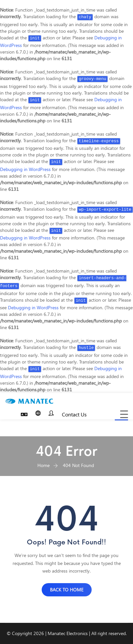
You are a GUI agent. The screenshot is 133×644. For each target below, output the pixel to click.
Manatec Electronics (68, 633)
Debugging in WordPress (25, 169)
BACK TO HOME (67, 590)
